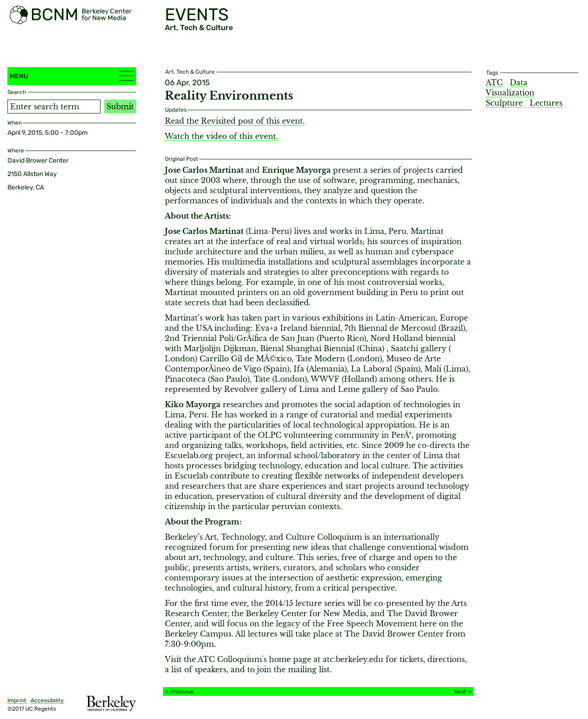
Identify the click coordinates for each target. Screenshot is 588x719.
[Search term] (54, 107)
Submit (120, 107)
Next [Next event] (460, 692)
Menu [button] (72, 76)
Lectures (546, 103)
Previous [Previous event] (182, 692)
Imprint (17, 700)
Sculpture (504, 103)
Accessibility (47, 700)
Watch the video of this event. (221, 136)
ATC (494, 82)
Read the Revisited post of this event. (235, 121)
